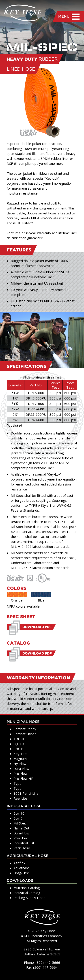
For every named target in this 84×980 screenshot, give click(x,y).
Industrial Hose (24, 806)
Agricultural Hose (28, 856)
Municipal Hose (23, 722)
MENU (69, 17)
